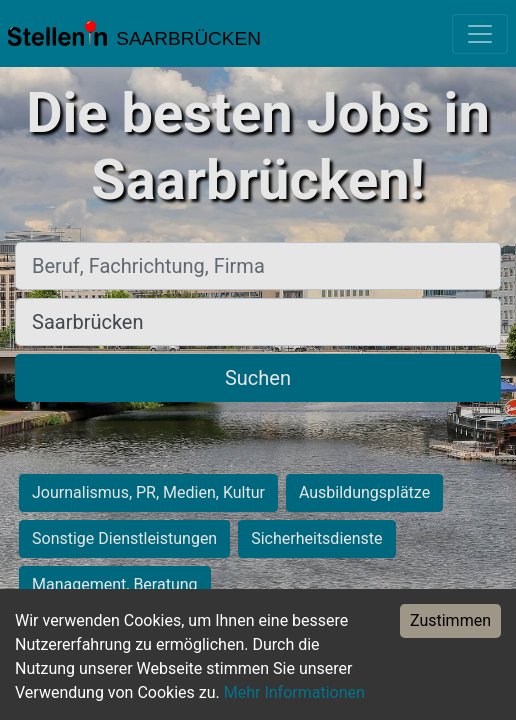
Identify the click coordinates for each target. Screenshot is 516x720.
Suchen (258, 378)
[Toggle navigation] (480, 34)
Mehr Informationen (294, 692)
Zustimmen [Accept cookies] (450, 620)
